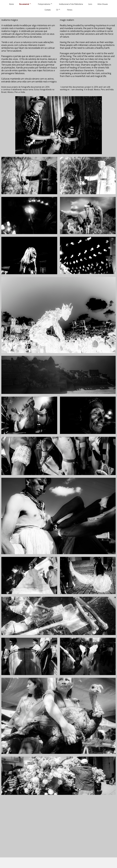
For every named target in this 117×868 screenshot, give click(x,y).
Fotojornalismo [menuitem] (44, 4)
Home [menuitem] (11, 4)
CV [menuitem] (57, 10)
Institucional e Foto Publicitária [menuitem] (71, 4)
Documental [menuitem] (24, 4)
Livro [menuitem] (90, 4)
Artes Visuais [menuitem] (103, 4)
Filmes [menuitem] (70, 10)
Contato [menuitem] (48, 10)
